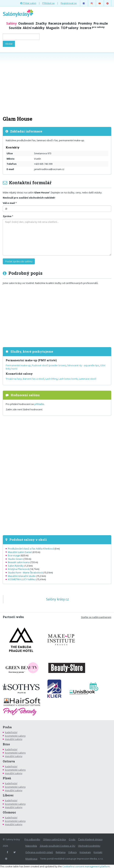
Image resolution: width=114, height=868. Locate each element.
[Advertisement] (57, 84)
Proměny (85, 23)
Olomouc (9, 812)
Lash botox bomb (68, 379)
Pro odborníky (32, 839)
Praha (7, 727)
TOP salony (70, 28)
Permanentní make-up (18, 365)
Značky (41, 23)
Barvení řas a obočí (34, 379)
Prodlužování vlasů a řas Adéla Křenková (31, 549)
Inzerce (92, 28)
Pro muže (101, 23)
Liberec (8, 795)
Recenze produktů (62, 23)
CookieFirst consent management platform (86, 866)
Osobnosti (26, 23)
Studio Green (15, 559)
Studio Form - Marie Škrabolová (25, 572)
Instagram (85, 852)
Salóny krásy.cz (57, 599)
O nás (72, 839)
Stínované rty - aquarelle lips (83, 365)
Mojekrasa (31, 859)
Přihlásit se (48, 3)
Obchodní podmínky (89, 846)
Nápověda (31, 846)
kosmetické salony (15, 736)
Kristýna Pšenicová (18, 569)
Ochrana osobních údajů (39, 852)
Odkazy (73, 852)
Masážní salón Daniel (20, 552)
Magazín (53, 28)
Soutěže (15, 28)
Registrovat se (69, 3)
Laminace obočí (88, 379)
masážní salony (14, 739)
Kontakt (98, 852)
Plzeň (7, 778)
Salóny (11, 23)
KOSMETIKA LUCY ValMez (22, 579)
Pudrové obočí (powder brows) (49, 365)
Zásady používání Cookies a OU (57, 846)
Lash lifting (51, 379)
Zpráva (7, 216)
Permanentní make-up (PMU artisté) (31, 360)
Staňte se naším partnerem (96, 617)
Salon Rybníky (16, 566)
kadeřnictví (11, 732)
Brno (6, 744)
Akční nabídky (34, 28)
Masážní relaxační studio (22, 576)
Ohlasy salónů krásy (55, 839)
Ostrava (9, 761)
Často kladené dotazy (90, 839)
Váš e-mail (9, 203)
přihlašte (39, 404)
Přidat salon (28, 3)
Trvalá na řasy (14, 379)
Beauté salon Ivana (19, 562)
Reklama (61, 852)
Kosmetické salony (19, 374)
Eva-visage (14, 555)
